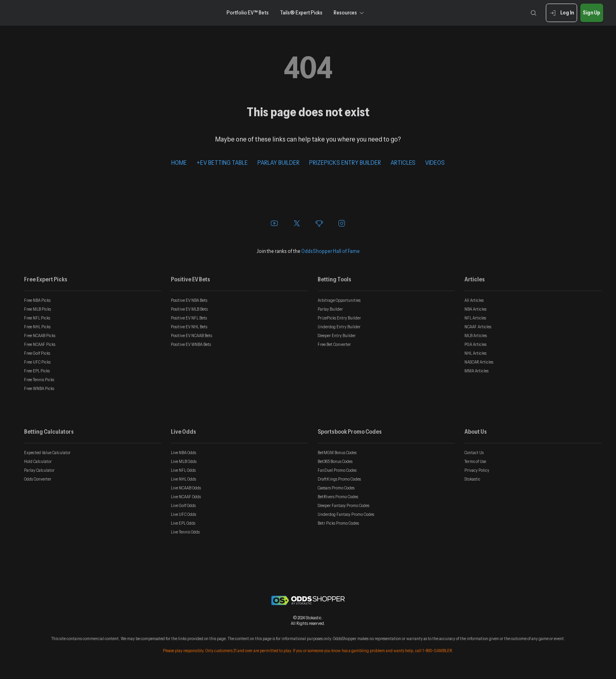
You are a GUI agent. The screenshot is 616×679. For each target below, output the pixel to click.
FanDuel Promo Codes (337, 470)
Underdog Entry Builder (339, 327)
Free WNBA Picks (39, 388)
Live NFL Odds (183, 470)
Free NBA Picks (37, 300)
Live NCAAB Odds (186, 488)
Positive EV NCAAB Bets (191, 335)
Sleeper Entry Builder (337, 335)
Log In (561, 13)
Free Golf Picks (37, 353)
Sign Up (592, 13)
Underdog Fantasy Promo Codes (346, 514)
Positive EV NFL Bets (189, 318)
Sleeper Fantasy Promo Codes (343, 505)
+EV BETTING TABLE (222, 162)
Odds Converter (38, 479)
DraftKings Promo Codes (339, 479)
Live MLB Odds (184, 461)
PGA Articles (475, 344)
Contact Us (474, 453)
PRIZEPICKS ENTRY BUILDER (345, 162)
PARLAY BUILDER (279, 162)
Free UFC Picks (37, 362)
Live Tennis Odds (185, 532)
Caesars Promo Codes (336, 488)
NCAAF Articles (478, 327)
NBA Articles (475, 309)
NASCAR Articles (479, 362)
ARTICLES (403, 162)
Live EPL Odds (183, 523)
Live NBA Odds (183, 453)
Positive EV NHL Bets (189, 327)
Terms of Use (475, 461)
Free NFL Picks (37, 318)
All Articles (474, 300)
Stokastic (472, 479)
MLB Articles (476, 335)
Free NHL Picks (37, 327)
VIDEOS (435, 162)
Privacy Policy (477, 470)
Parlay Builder (330, 309)
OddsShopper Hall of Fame (330, 251)
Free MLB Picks (37, 309)
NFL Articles (475, 318)
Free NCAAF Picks (40, 344)
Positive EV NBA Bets (189, 300)
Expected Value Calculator (47, 453)
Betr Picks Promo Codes (338, 523)
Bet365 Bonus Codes (335, 461)
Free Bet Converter (334, 344)
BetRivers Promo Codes (338, 497)
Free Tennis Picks (39, 380)
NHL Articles (475, 353)
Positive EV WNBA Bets (191, 344)
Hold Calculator (38, 461)
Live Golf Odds (183, 505)
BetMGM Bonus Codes (337, 453)
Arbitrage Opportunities (339, 300)
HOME (179, 162)
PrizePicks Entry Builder (339, 318)
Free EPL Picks (37, 371)
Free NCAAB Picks (40, 335)
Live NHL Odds (183, 479)
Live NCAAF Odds (186, 497)
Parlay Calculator (39, 470)
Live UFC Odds (183, 514)
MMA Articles (476, 371)
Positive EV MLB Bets (189, 309)
